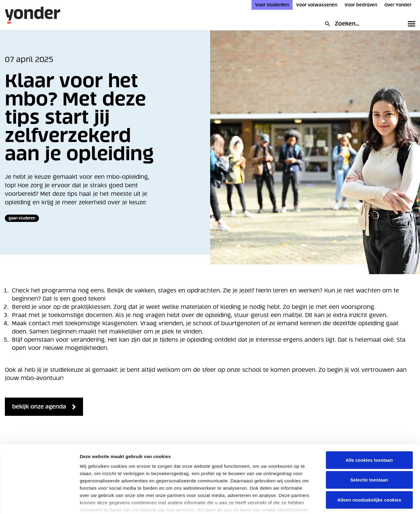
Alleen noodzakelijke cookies (369, 461)
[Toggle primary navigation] (410, 24)
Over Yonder (398, 5)
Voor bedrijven (361, 5)
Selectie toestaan (369, 441)
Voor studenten (272, 5)
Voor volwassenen (317, 5)
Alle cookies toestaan (369, 421)
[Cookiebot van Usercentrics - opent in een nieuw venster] (39, 502)
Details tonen (379, 502)
